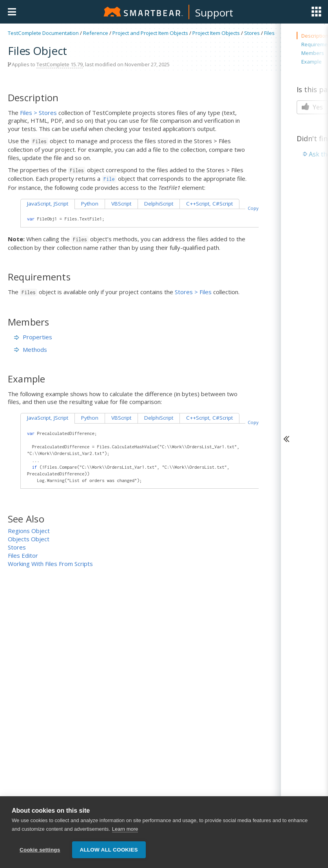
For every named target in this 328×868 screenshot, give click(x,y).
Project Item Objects (216, 33)
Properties (33, 337)
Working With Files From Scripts (50, 564)
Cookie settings (40, 850)
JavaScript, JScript (48, 204)
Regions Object (29, 531)
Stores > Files (193, 292)
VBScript (121, 204)
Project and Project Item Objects (150, 33)
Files (269, 33)
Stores (252, 33)
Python (90, 204)
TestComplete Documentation (43, 33)
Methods (31, 349)
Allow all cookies (109, 850)
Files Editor (23, 555)
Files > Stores (38, 113)
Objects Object (29, 539)
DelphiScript (159, 204)
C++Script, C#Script (209, 204)
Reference (96, 33)
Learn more (125, 829)
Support (214, 13)
